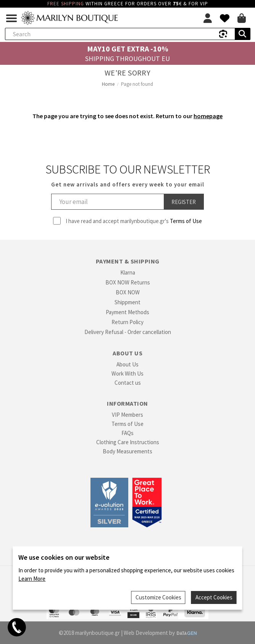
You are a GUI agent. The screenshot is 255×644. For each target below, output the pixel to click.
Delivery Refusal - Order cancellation (128, 332)
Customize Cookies (158, 597)
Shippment (127, 302)
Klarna (128, 272)
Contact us (128, 383)
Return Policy (127, 322)
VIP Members (127, 415)
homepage (208, 116)
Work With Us (127, 373)
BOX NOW (128, 292)
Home (108, 84)
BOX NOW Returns (128, 282)
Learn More (32, 579)
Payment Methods (127, 312)
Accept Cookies (214, 597)
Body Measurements (127, 451)
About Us (127, 364)
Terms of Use (186, 221)
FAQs (127, 433)
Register (184, 202)
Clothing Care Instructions (128, 442)
